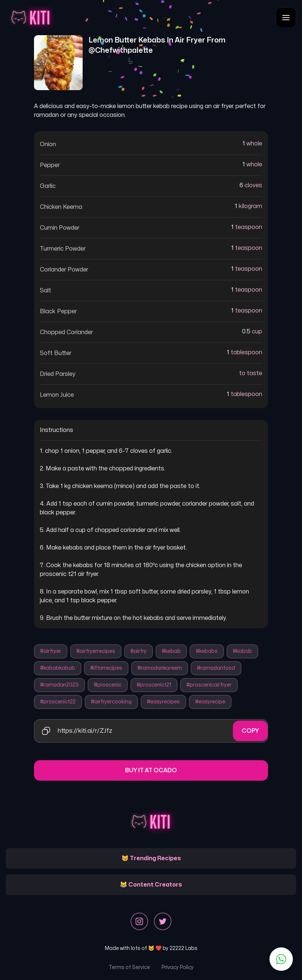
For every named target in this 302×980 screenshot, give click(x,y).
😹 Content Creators (151, 885)
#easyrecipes (163, 702)
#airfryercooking (111, 702)
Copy (250, 731)
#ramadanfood (216, 668)
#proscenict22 (58, 702)
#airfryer (51, 651)
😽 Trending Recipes (151, 858)
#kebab (171, 651)
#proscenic (108, 685)
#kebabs (207, 651)
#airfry (139, 651)
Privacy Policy (178, 967)
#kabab (242, 651)
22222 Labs (184, 948)
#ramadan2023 (59, 685)
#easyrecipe (210, 702)
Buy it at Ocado (151, 770)
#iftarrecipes (106, 668)
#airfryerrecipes (96, 651)
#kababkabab (58, 668)
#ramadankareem (160, 668)
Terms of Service (129, 967)
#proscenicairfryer (209, 685)
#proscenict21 (154, 685)
